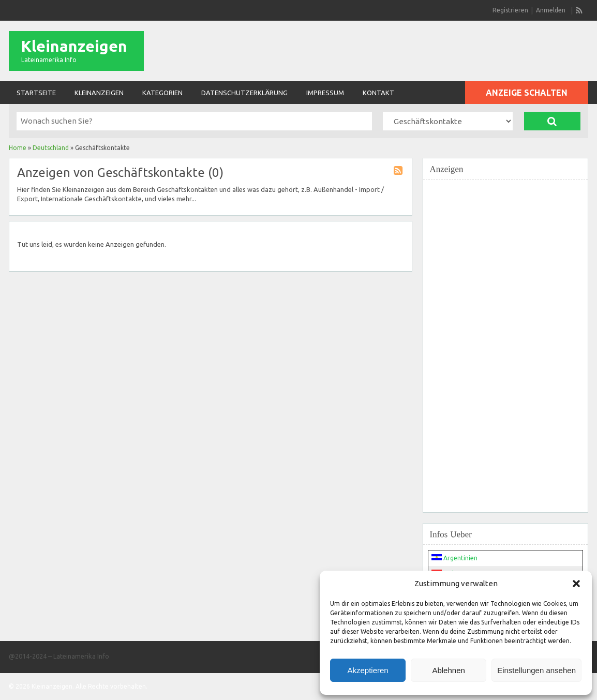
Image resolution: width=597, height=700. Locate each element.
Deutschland (51, 148)
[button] (576, 584)
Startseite (36, 93)
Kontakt (378, 93)
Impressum (325, 93)
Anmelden (551, 10)
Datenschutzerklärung (244, 93)
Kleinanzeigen (74, 46)
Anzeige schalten (527, 93)
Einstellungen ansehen (536, 670)
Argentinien (454, 558)
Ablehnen (448, 670)
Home (18, 148)
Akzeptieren (368, 670)
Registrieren (510, 10)
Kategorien (162, 93)
